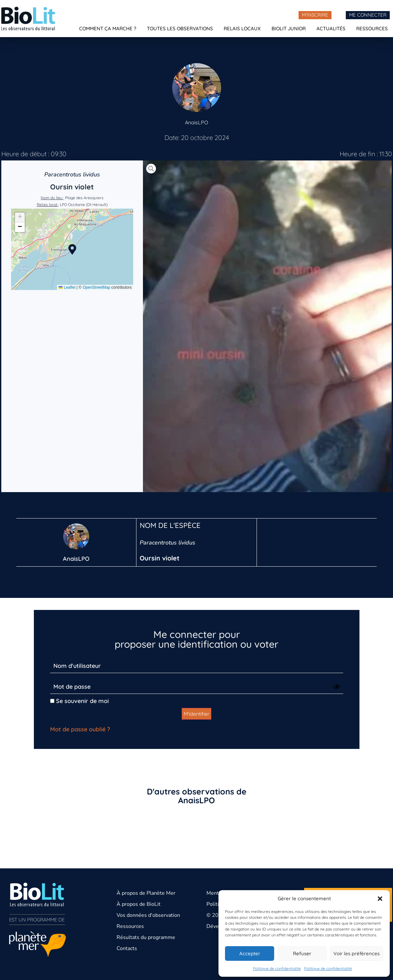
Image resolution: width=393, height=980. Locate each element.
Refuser (302, 953)
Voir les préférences (357, 953)
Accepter (250, 953)
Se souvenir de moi (79, 701)
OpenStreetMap (97, 287)
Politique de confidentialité (277, 968)
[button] (380, 899)
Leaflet (67, 287)
